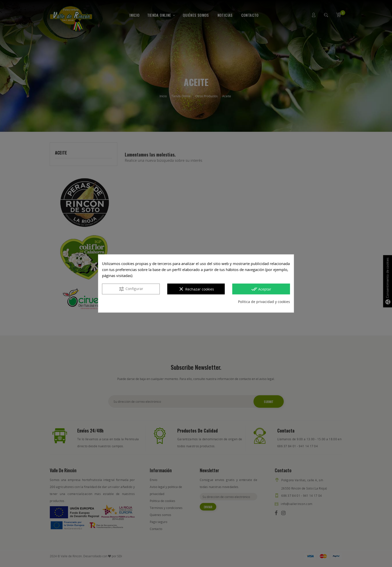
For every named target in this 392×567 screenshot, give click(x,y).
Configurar (131, 289)
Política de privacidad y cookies (264, 302)
